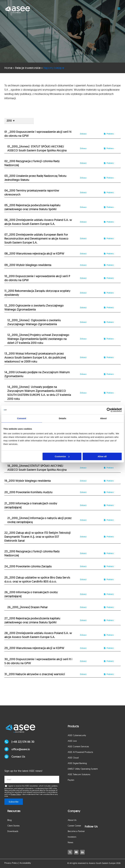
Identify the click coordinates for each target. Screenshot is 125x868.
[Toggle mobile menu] (119, 9)
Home (8, 68)
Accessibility (25, 863)
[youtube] (76, 852)
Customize (62, 456)
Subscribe (14, 802)
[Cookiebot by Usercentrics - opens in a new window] (109, 410)
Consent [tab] (22, 418)
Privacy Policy (16, 794)
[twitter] (70, 852)
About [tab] (103, 418)
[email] (32, 779)
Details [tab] (63, 418)
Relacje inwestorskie (28, 68)
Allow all (102, 456)
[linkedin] (82, 852)
